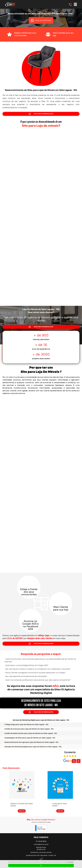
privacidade (70, 862)
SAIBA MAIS (22, 811)
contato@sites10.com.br (41, 844)
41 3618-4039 (41, 841)
